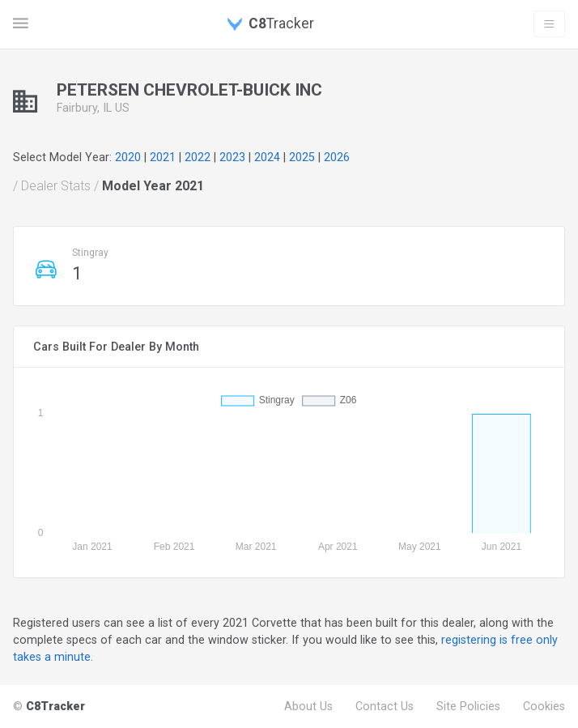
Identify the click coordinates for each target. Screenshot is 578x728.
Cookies (544, 706)
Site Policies (468, 706)
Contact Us (385, 706)
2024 (267, 157)
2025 (302, 157)
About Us (308, 706)
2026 (337, 157)
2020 (128, 157)
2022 (198, 157)
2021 (163, 157)
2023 (232, 157)
